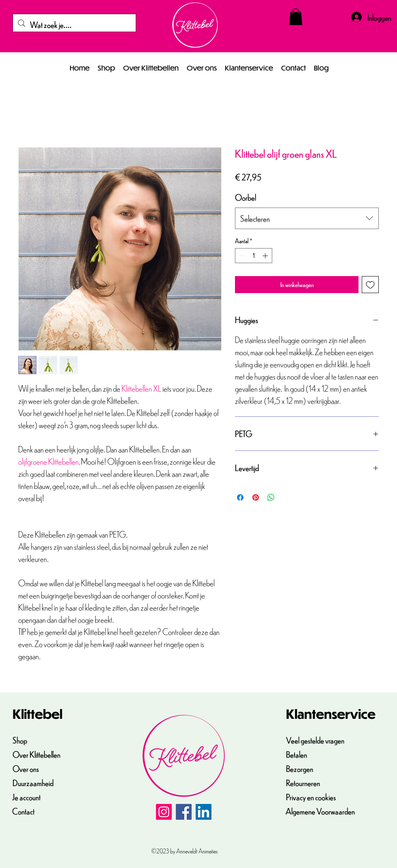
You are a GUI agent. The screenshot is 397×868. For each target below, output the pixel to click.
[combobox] (307, 218)
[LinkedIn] (204, 812)
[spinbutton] (254, 256)
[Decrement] (241, 256)
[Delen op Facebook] (240, 497)
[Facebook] (184, 812)
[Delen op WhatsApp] (271, 497)
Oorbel (245, 197)
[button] (296, 17)
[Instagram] (164, 812)
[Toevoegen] (370, 285)
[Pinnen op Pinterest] (256, 497)
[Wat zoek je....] (74, 25)
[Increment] (266, 256)
